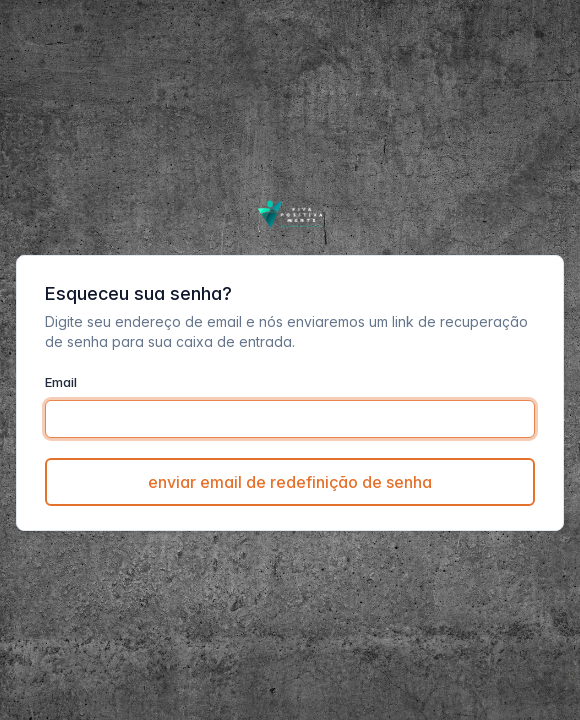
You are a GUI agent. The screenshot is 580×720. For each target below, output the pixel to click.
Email (61, 382)
